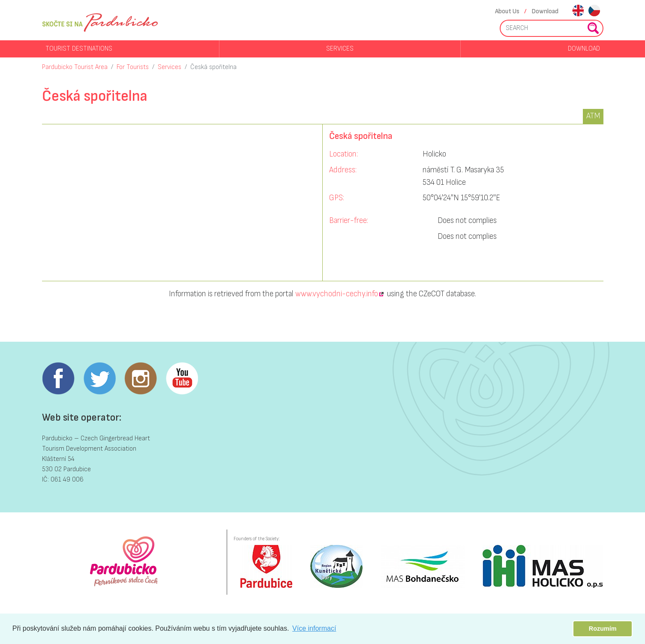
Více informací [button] (314, 628)
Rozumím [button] (603, 629)
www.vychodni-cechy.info (337, 294)
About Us (507, 11)
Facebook (58, 379)
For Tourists (133, 67)
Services (340, 49)
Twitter (99, 379)
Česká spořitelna (213, 67)
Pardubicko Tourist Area (75, 67)
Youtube (182, 379)
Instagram (141, 379)
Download (545, 11)
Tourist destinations (79, 49)
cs (594, 11)
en (578, 11)
